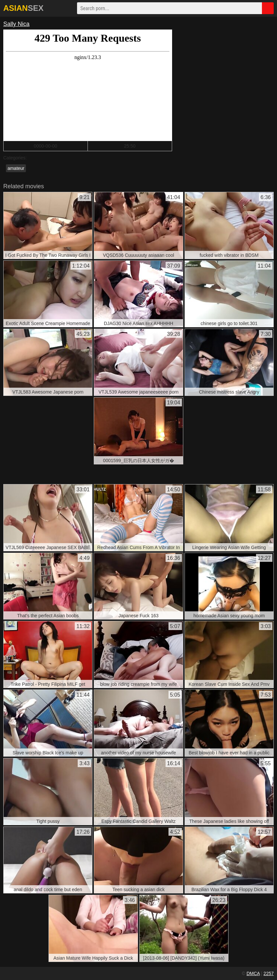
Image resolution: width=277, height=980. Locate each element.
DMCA (253, 973)
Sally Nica (16, 24)
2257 (269, 973)
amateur (16, 168)
